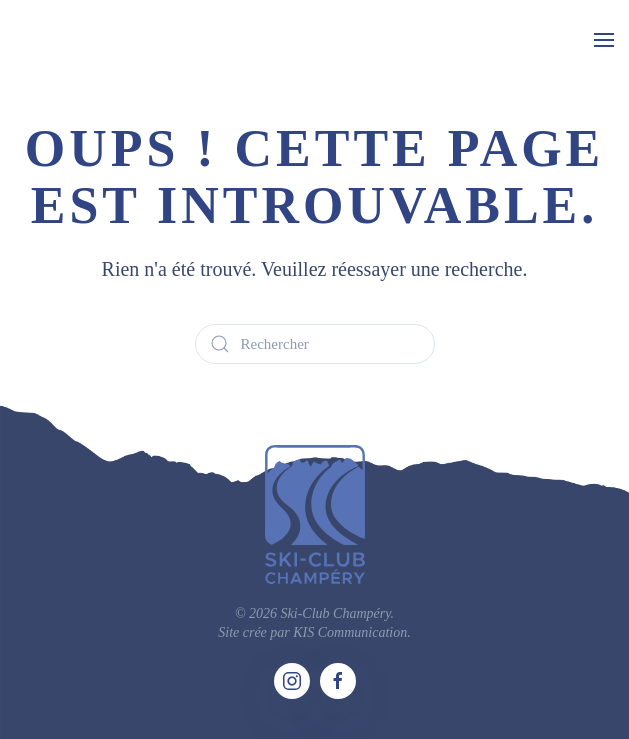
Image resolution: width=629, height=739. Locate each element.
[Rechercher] (315, 344)
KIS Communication (350, 632)
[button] (604, 40)
